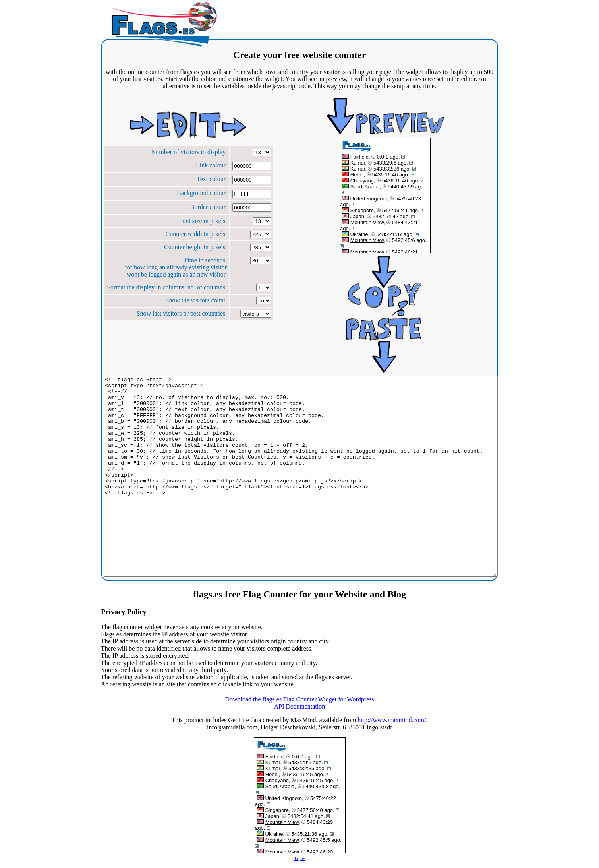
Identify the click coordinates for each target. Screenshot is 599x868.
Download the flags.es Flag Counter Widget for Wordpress (299, 699)
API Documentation (299, 706)
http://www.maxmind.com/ (392, 720)
